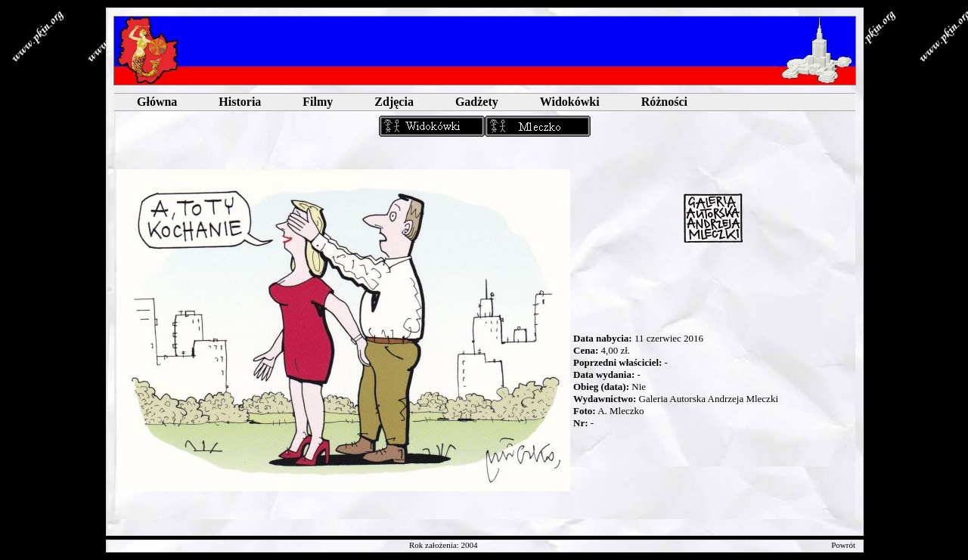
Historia (240, 102)
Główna (157, 102)
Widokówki (570, 102)
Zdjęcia (394, 102)
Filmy (318, 102)
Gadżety (477, 102)
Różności (664, 102)
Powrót (843, 545)
